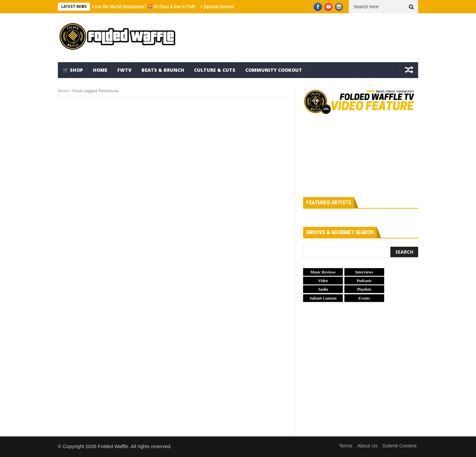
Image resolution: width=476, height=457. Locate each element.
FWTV (124, 70)
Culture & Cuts (215, 70)
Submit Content (399, 446)
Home (100, 70)
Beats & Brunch (163, 70)
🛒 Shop (73, 70)
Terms (346, 446)
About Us (367, 446)
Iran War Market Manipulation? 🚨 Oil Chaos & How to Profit (145, 6)
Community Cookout (274, 70)
